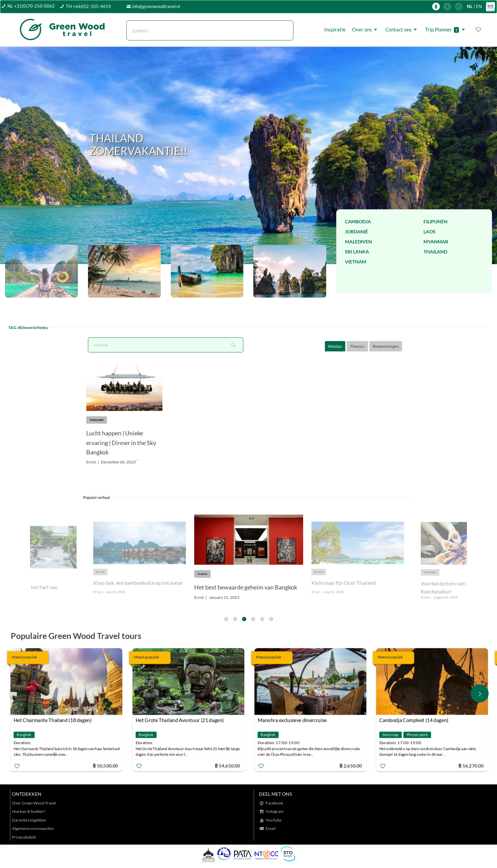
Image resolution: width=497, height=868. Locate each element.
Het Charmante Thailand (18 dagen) (54, 720)
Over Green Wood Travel (34, 803)
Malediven (358, 242)
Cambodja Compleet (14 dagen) (415, 720)
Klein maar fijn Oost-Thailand (344, 583)
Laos (429, 232)
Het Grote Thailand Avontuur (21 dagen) (181, 720)
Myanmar (436, 242)
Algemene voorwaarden (33, 828)
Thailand (435, 252)
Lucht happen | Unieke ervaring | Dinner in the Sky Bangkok (121, 443)
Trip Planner (446, 30)
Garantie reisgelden (29, 820)
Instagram (275, 811)
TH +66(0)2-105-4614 (88, 6)
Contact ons (402, 29)
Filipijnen (436, 222)
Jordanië (356, 232)
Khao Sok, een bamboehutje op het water (138, 583)
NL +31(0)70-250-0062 (31, 6)
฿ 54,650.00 (228, 766)
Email (271, 828)
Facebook (274, 803)
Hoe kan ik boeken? (29, 811)
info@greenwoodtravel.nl (156, 6)
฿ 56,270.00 (472, 766)
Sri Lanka (357, 252)
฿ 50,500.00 (106, 766)
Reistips (335, 346)
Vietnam (356, 262)
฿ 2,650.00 (352, 766)
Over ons (365, 29)
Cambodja (358, 222)
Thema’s (357, 346)
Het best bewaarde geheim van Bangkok (246, 587)
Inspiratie (335, 29)
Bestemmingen (386, 346)
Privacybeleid (24, 837)
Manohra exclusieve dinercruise (293, 720)
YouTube (274, 820)
